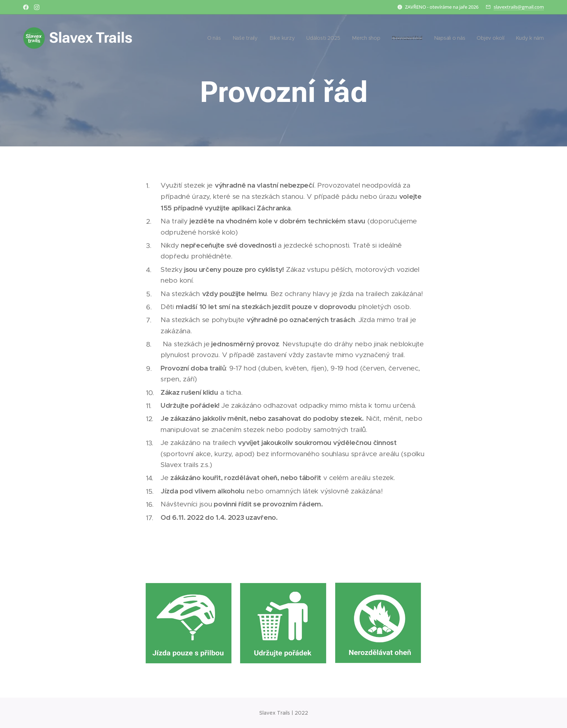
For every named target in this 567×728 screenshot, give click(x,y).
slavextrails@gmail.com (519, 7)
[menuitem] (216, 38)
